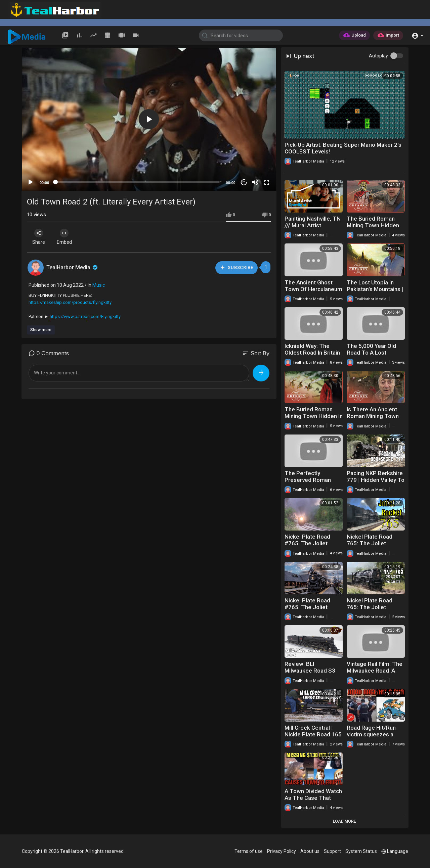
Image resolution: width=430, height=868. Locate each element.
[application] (149, 119)
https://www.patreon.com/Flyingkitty (85, 316)
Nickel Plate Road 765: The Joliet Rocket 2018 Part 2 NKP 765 (372, 610)
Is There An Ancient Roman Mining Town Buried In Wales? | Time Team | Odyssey (375, 419)
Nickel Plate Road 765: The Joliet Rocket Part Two (370, 543)
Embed (66, 237)
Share (39, 237)
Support (332, 851)
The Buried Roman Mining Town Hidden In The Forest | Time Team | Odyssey (314, 419)
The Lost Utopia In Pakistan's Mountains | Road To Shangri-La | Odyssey (375, 292)
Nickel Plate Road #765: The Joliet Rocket (307, 543)
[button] (417, 35)
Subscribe (236, 267)
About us (310, 851)
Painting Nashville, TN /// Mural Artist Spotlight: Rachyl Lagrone (313, 229)
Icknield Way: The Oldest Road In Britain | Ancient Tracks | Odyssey (314, 356)
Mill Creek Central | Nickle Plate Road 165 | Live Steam (313, 734)
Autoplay (378, 56)
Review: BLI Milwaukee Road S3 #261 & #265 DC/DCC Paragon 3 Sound (313, 674)
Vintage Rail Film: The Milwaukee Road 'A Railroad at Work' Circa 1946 (376, 674)
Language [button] (395, 851)
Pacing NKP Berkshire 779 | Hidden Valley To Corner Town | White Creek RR (376, 483)
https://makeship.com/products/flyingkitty (70, 302)
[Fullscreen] (267, 182)
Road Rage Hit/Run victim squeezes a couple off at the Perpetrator (371, 738)
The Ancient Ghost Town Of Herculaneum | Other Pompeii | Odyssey (313, 292)
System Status (361, 851)
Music (99, 285)
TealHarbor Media (73, 267)
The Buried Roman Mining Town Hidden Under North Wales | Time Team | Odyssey (375, 229)
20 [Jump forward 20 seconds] (244, 182)
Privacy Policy (282, 851)
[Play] (31, 182)
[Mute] (255, 182)
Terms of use (249, 851)
